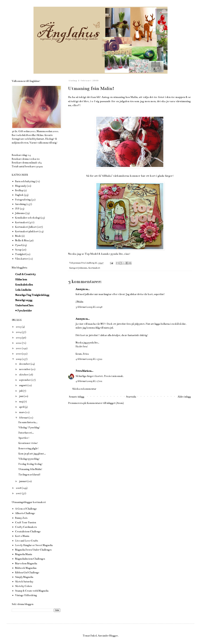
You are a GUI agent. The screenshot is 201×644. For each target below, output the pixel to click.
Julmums (83, 268)
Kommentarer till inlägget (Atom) (105, 403)
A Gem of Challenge (26, 509)
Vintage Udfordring (26, 595)
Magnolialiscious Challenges (30, 559)
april (22, 407)
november (25, 369)
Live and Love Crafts (27, 541)
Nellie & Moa (22, 240)
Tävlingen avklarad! (29, 475)
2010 (19, 354)
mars (22, 412)
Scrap (18, 250)
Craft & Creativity (25, 274)
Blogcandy (21, 186)
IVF (17, 209)
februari (24, 418)
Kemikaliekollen (24, 285)
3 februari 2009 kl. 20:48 (89, 307)
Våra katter (22, 259)
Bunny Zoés (21, 518)
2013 (19, 338)
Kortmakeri (94, 268)
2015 (19, 327)
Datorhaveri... (26, 433)
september (25, 380)
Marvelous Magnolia (26, 563)
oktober (24, 375)
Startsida (131, 397)
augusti (23, 385)
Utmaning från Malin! (30, 469)
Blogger (113, 636)
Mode (18, 236)
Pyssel (19, 245)
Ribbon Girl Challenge (27, 573)
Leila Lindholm (23, 290)
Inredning (20, 204)
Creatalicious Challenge (28, 531)
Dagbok (19, 195)
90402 (40, 166)
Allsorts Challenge (25, 513)
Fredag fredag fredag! (30, 464)
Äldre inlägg (184, 397)
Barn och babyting (25, 181)
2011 (19, 348)
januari (23, 481)
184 (40, 163)
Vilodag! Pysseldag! (29, 427)
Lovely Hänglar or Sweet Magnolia (34, 545)
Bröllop (19, 190)
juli (21, 391)
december (25, 364)
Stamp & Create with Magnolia (32, 591)
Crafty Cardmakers (26, 527)
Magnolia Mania (24, 554)
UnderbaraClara (24, 305)
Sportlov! (24, 438)
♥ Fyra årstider (24, 311)
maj (21, 402)
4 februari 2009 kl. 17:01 (89, 381)
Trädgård (20, 254)
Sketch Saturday (24, 582)
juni (21, 396)
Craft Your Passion (26, 522)
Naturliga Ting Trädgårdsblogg (32, 295)
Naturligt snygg (24, 300)
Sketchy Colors (24, 586)
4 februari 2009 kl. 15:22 (89, 359)
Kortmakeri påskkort (27, 231)
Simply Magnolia (24, 577)
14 (29, 155)
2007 (19, 493)
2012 (19, 343)
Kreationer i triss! (28, 443)
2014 (19, 332)
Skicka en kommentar (84, 389)
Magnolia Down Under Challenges (33, 550)
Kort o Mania (22, 536)
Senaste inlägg (77, 397)
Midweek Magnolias (26, 568)
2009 (19, 359)
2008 (19, 488)
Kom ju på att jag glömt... (32, 454)
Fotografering (23, 200)
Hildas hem (21, 279)
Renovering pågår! (29, 448)
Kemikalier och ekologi (28, 218)
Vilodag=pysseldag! (29, 459)
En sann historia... (28, 422)
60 (38, 159)
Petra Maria (82, 371)
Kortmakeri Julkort (26, 227)
